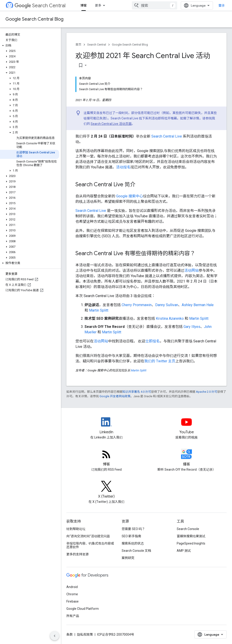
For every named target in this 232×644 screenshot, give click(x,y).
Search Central (40, 6)
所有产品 (73, 616)
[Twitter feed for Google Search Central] (106, 490)
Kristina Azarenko (170, 318)
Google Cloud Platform (83, 609)
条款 (70, 634)
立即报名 (152, 341)
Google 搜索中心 (130, 196)
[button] (30, 46)
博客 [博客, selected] (84, 5)
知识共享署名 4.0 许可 (137, 392)
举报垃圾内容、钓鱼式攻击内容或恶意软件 (90, 545)
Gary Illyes (192, 327)
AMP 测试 (184, 551)
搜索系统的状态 (133, 543)
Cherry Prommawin (137, 305)
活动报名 (123, 167)
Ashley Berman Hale (198, 305)
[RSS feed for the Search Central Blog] (106, 458)
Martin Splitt (99, 310)
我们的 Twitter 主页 (160, 361)
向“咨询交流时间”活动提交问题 (88, 536)
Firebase (72, 601)
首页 (78, 45)
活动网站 (191, 270)
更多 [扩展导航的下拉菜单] (98, 5)
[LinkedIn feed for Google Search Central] (106, 426)
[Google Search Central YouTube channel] (187, 426)
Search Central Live (167, 136)
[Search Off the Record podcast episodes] (187, 458)
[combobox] (155, 5)
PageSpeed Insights (191, 543)
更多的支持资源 (77, 554)
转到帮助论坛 (76, 529)
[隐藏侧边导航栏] (55, 636)
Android (72, 587)
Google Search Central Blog (34, 19)
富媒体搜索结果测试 (191, 536)
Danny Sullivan (167, 305)
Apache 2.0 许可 (207, 392)
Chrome (72, 594)
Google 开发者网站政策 (115, 396)
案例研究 (128, 558)
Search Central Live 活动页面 (111, 124)
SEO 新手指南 (131, 536)
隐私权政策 (85, 634)
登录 (222, 5)
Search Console (188, 529)
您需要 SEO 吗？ (133, 529)
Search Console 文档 (136, 551)
